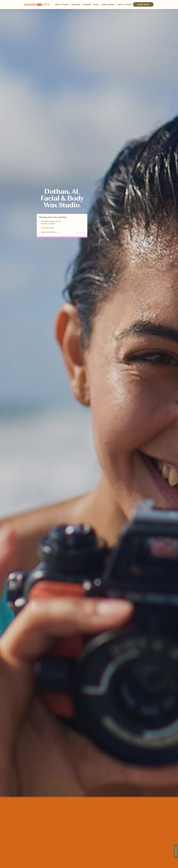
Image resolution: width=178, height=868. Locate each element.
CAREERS (87, 5)
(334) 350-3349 (48, 228)
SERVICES (76, 5)
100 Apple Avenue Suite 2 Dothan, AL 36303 (51, 222)
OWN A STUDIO (124, 5)
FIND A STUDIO (62, 5)
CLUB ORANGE (108, 5)
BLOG (96, 5)
